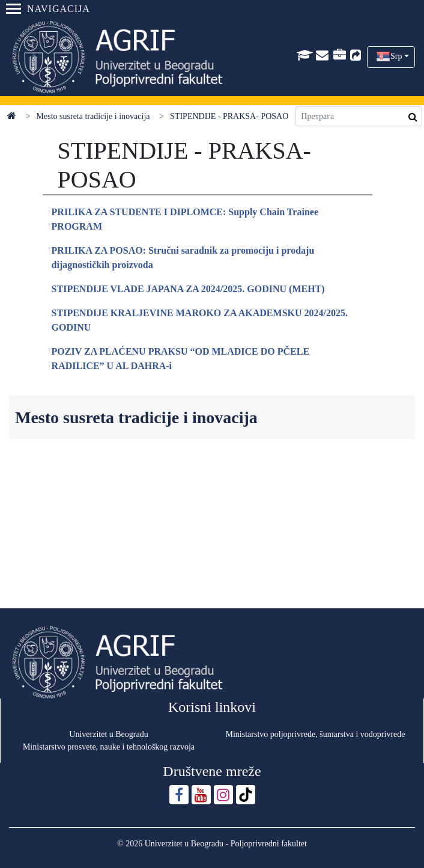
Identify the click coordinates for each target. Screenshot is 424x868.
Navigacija (48, 9)
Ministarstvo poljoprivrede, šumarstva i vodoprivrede (316, 734)
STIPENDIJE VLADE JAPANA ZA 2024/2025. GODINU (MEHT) (188, 289)
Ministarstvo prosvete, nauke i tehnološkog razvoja (109, 747)
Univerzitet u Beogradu (108, 734)
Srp (396, 56)
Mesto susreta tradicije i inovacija (93, 116)
